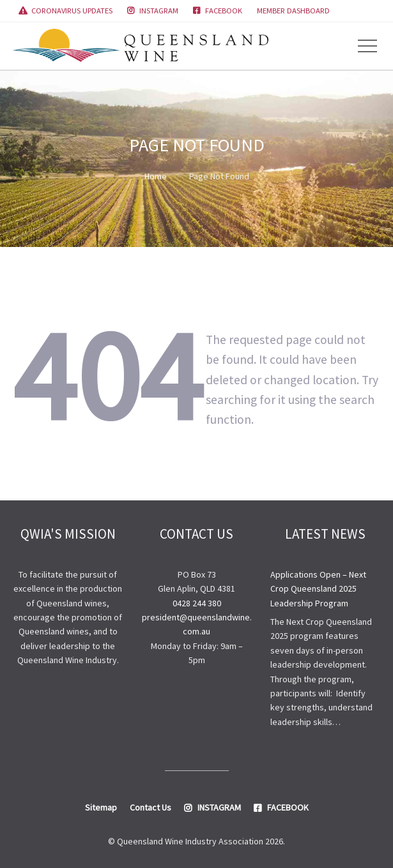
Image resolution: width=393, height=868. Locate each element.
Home (156, 176)
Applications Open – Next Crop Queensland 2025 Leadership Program (318, 589)
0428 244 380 (197, 603)
